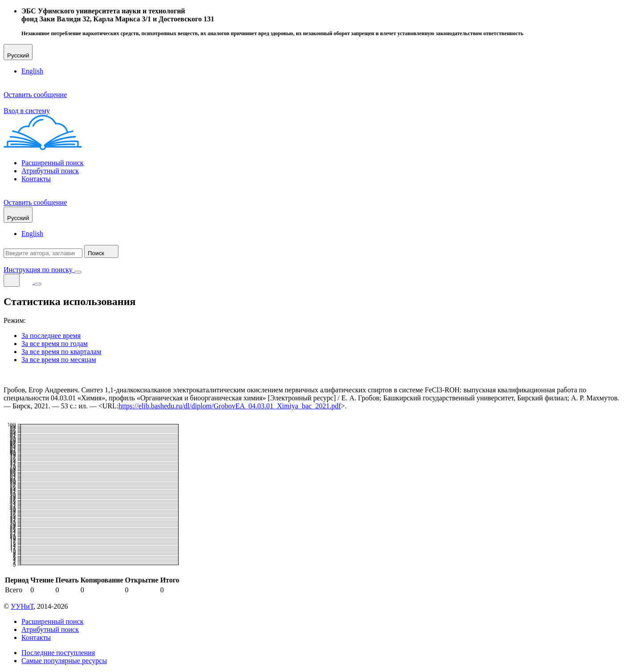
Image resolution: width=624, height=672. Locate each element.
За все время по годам (55, 344)
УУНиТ (22, 606)
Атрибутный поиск (50, 171)
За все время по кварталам (61, 352)
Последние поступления (58, 653)
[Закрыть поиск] (78, 272)
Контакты (36, 179)
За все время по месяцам (59, 360)
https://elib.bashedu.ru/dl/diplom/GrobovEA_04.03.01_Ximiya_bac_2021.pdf (230, 406)
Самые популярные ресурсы (64, 661)
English (32, 71)
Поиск (101, 251)
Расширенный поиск (53, 163)
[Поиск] (12, 280)
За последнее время (51, 336)
